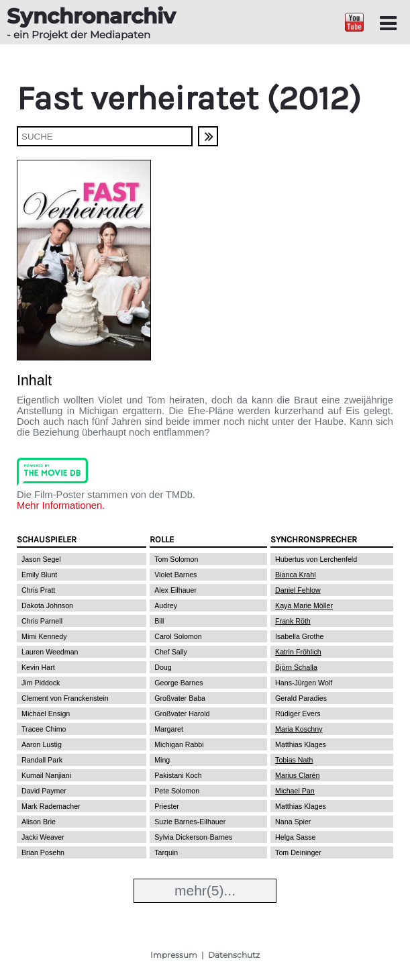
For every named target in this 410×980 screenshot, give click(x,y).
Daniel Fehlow (298, 590)
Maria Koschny (299, 729)
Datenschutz (234, 955)
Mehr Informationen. (61, 505)
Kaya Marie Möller (304, 605)
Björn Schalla (296, 667)
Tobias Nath (294, 760)
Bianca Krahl (295, 575)
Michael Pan (295, 791)
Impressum (174, 955)
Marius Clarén (297, 775)
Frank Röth (293, 621)
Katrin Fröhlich (298, 652)
